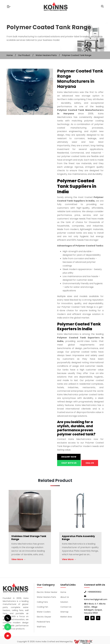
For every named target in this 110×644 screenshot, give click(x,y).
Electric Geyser (44, 617)
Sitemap (64, 612)
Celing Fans (42, 602)
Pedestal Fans (43, 622)
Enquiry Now (69, 457)
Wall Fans (41, 627)
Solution (64, 602)
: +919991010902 (93, 592)
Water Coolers (44, 612)
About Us (65, 597)
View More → (19, 559)
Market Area (66, 617)
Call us (90, 463)
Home (10, 55)
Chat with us (69, 463)
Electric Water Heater (47, 592)
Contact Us (66, 607)
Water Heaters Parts (46, 55)
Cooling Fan (42, 607)
